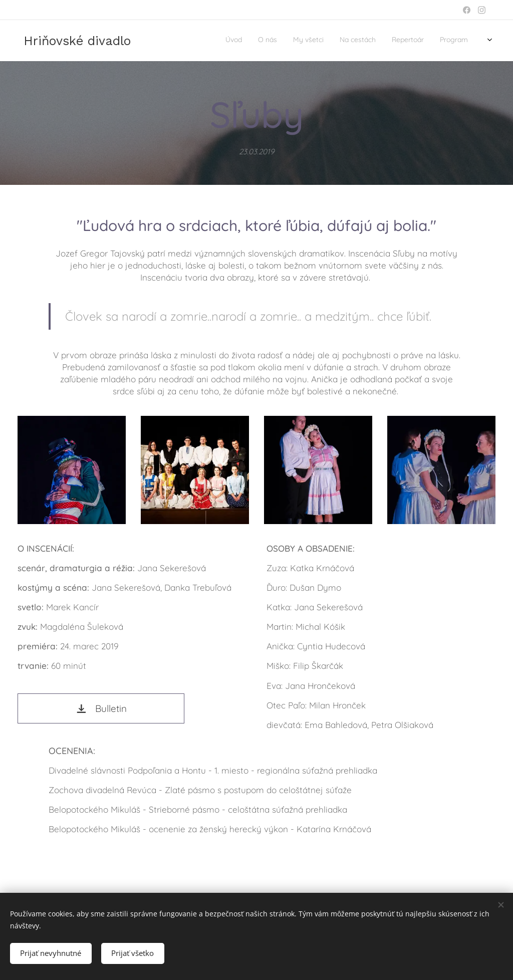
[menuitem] (386, 41)
